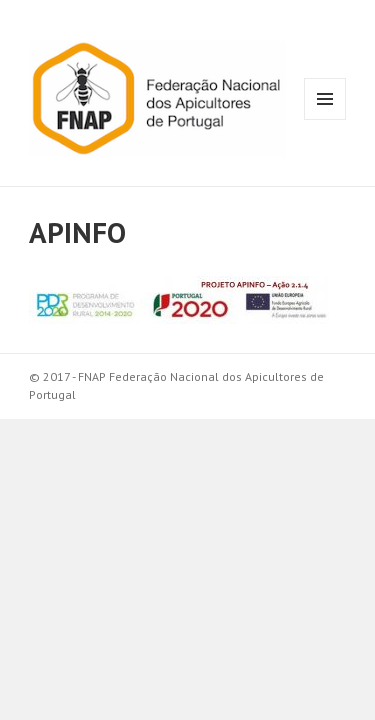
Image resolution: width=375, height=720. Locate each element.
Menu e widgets (325, 119)
